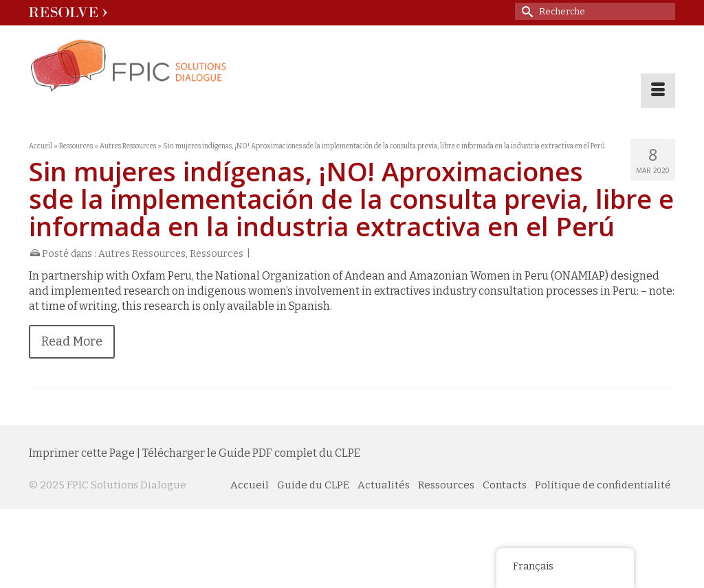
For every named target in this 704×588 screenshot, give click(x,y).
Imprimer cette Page (82, 453)
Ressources (217, 254)
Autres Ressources (142, 254)
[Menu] (658, 91)
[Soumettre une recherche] (525, 11)
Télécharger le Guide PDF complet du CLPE (251, 453)
